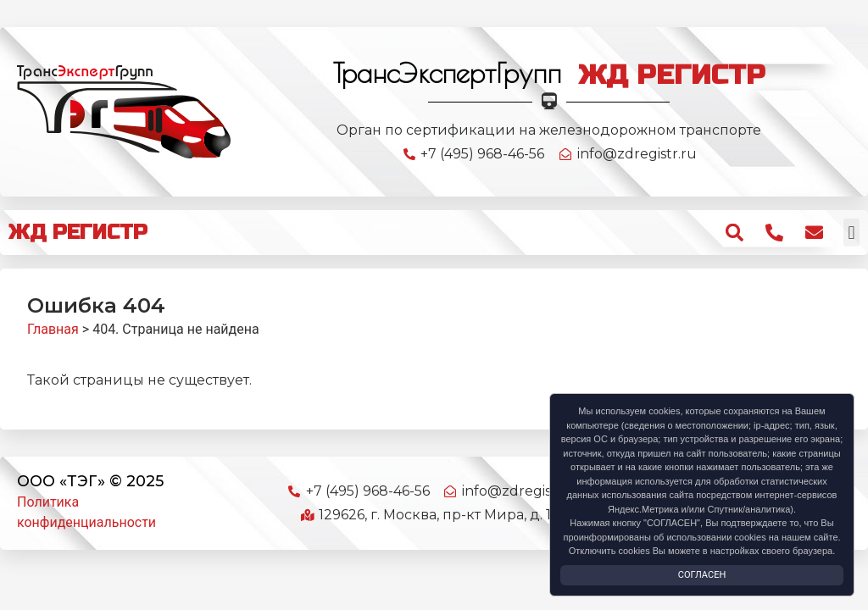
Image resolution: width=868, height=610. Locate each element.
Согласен (702, 575)
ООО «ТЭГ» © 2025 (90, 481)
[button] (851, 233)
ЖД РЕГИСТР (78, 233)
